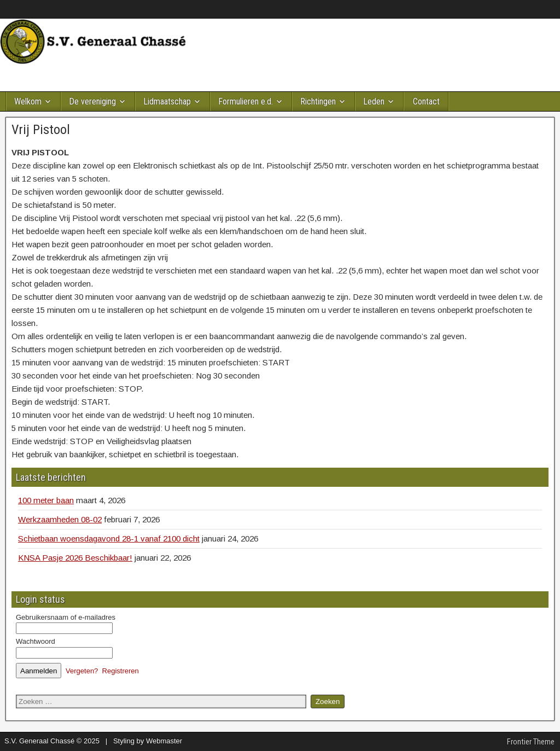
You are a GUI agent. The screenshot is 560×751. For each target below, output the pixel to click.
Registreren (121, 671)
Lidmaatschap (167, 101)
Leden (374, 101)
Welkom (28, 101)
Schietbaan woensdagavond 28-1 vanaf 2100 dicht (109, 538)
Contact (426, 101)
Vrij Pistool (41, 130)
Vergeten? (82, 671)
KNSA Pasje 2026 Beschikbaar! (75, 558)
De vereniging (92, 101)
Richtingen (318, 101)
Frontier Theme (531, 742)
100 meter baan (46, 500)
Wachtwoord (36, 641)
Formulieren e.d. (246, 101)
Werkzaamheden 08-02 (60, 519)
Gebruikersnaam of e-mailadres (66, 617)
